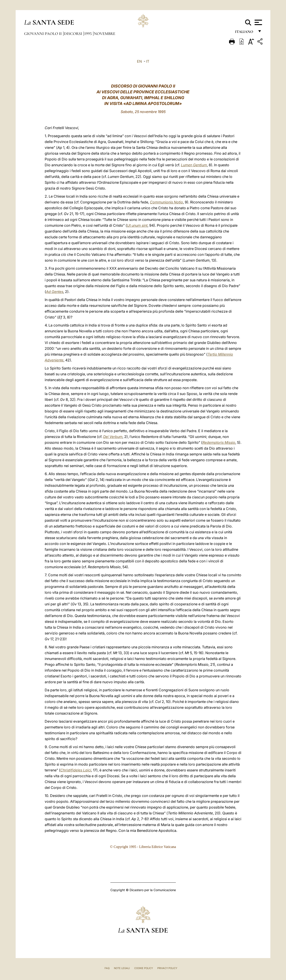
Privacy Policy (167, 968)
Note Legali (122, 968)
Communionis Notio (166, 202)
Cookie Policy (144, 968)
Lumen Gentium (194, 165)
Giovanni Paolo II (43, 34)
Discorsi (73, 34)
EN (139, 61)
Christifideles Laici (76, 770)
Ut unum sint (137, 225)
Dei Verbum (113, 437)
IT (148, 61)
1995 (88, 34)
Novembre (105, 34)
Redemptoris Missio (219, 442)
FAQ (107, 968)
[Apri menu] (258, 22)
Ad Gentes (55, 292)
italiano (245, 33)
